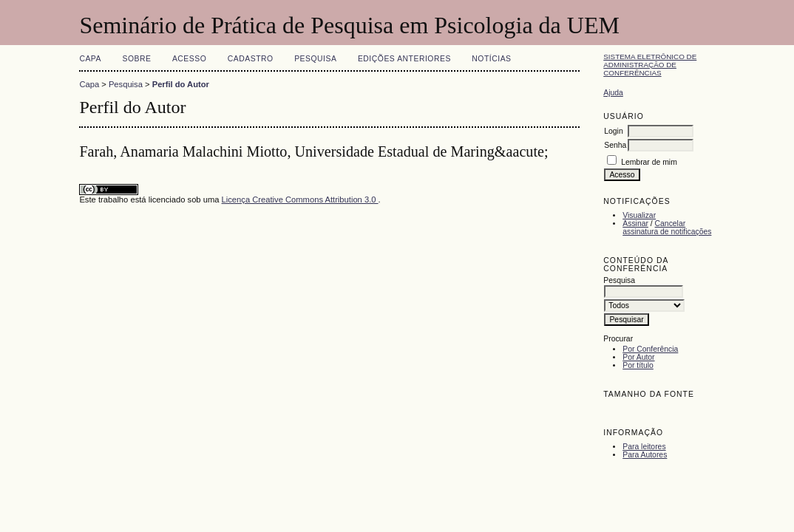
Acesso (189, 59)
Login (613, 131)
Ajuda (613, 93)
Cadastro (251, 59)
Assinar (635, 224)
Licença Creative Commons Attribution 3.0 (300, 199)
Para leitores (644, 447)
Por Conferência (650, 349)
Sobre (136, 59)
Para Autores (645, 455)
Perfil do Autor (181, 84)
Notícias (491, 59)
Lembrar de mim (649, 162)
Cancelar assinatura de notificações (667, 228)
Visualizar (639, 215)
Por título (638, 365)
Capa (90, 59)
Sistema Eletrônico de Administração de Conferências (650, 65)
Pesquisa (315, 59)
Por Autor (638, 357)
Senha (615, 145)
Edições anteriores (404, 59)
